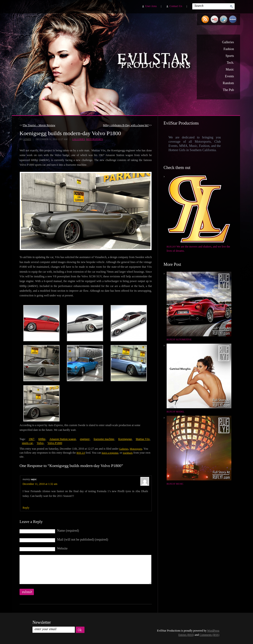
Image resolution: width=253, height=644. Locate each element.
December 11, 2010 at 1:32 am (40, 484)
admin (27, 139)
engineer (85, 439)
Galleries (228, 42)
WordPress (213, 631)
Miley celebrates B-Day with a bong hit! (126, 125)
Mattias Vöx (143, 439)
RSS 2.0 (81, 453)
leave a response (110, 453)
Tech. (230, 63)
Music (230, 69)
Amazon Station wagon (63, 439)
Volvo (40, 443)
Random (228, 83)
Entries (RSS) (186, 635)
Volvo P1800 (55, 443)
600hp (42, 439)
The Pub (228, 90)
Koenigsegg (125, 439)
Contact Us (176, 6)
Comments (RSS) (209, 635)
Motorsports (95, 139)
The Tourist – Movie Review (39, 125)
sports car (27, 443)
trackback (128, 453)
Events (229, 76)
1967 (32, 439)
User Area (151, 6)
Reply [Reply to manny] (26, 508)
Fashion (229, 49)
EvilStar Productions (155, 61)
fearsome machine (104, 439)
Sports (230, 56)
